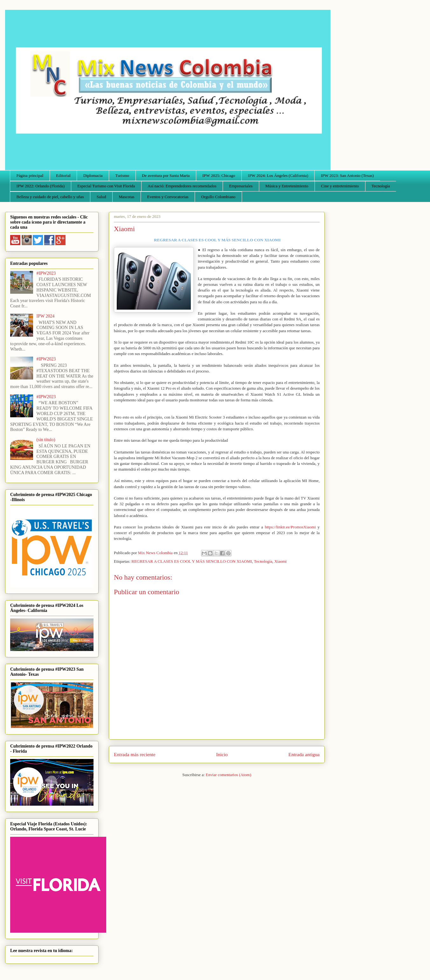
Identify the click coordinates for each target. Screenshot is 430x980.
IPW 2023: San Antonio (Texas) (347, 175)
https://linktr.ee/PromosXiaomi (290, 527)
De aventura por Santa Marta (166, 175)
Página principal (30, 175)
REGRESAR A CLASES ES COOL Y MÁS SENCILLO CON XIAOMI (192, 561)
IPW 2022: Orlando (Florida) (41, 186)
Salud (101, 197)
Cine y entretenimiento (340, 186)
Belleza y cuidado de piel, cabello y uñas (50, 197)
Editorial (63, 175)
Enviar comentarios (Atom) (229, 775)
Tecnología (381, 186)
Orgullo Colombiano (218, 197)
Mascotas (126, 197)
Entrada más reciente (135, 754)
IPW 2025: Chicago (219, 175)
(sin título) (46, 440)
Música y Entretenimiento (287, 186)
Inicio (222, 754)
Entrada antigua (304, 754)
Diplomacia (93, 175)
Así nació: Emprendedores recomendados (182, 186)
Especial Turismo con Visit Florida (106, 186)
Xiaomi (280, 561)
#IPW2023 (46, 273)
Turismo (122, 175)
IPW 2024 (46, 316)
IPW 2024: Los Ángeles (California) (278, 175)
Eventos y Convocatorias (168, 197)
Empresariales (241, 186)
